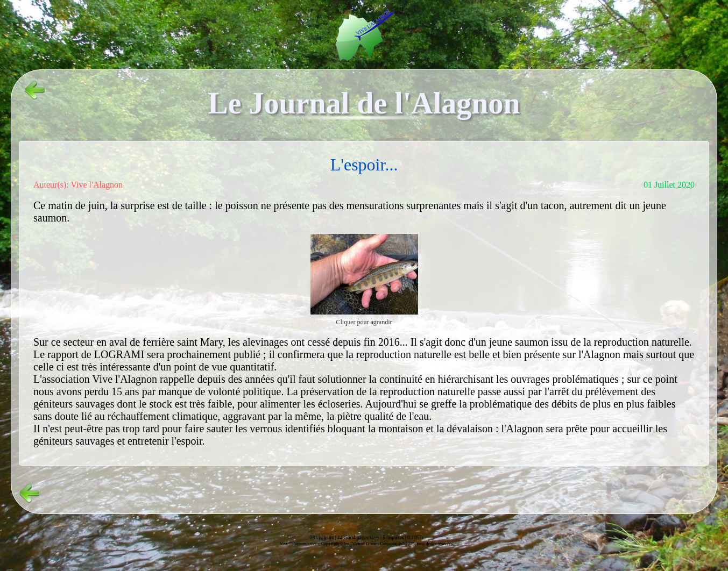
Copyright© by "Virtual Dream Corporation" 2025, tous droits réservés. (387, 544)
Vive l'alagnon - (295, 544)
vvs (313, 544)
